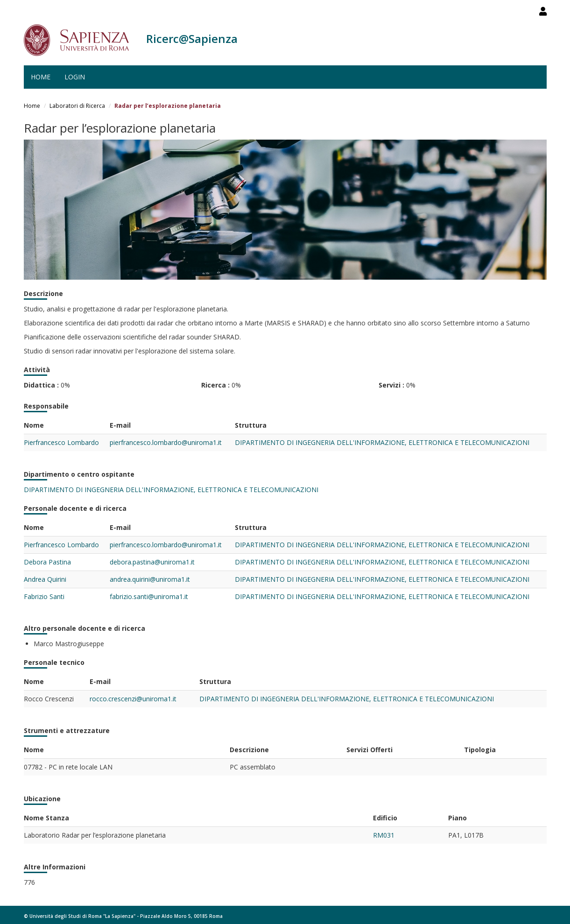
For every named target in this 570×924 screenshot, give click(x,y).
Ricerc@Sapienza (192, 39)
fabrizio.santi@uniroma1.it (149, 596)
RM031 (384, 835)
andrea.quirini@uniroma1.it (150, 579)
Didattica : (41, 385)
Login (75, 77)
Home (41, 77)
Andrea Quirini (45, 579)
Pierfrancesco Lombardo (61, 442)
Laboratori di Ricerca (77, 106)
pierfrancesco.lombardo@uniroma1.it (166, 442)
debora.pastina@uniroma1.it (152, 562)
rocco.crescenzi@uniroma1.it (133, 699)
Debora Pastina (47, 562)
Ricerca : (215, 385)
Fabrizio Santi (44, 596)
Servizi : (391, 385)
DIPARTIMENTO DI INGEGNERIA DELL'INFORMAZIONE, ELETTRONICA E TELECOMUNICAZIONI (382, 442)
